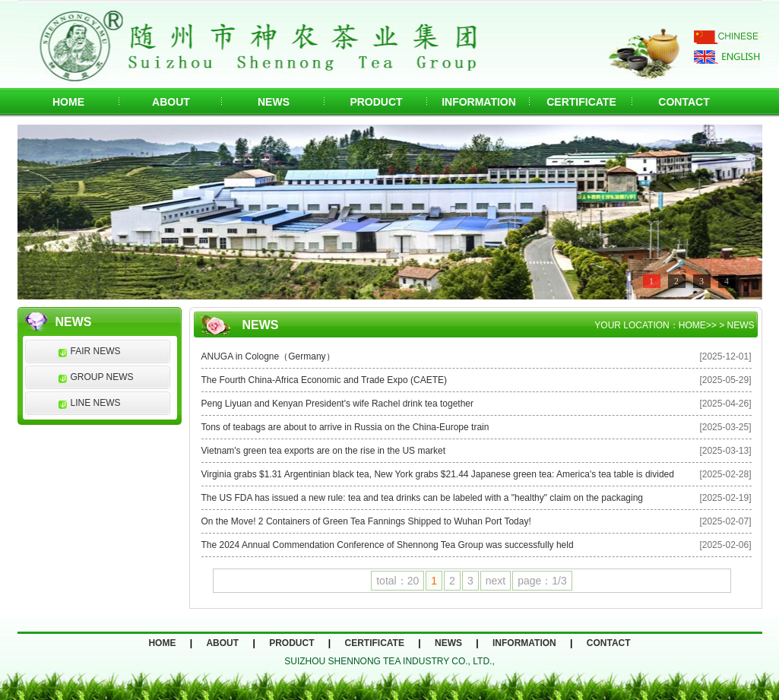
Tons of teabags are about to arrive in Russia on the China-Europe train (345, 427)
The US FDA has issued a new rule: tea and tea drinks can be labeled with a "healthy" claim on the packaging (423, 498)
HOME (68, 102)
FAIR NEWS (96, 351)
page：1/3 (542, 581)
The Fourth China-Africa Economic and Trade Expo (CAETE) (324, 380)
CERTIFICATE (581, 102)
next (496, 581)
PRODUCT (376, 102)
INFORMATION (479, 102)
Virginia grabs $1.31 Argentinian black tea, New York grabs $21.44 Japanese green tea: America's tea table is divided (438, 474)
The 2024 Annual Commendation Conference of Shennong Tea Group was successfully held (388, 545)
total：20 (397, 581)
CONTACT (684, 102)
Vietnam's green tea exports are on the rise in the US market (324, 451)
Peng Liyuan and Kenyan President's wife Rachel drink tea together (338, 404)
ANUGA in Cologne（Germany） (268, 356)
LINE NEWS (96, 403)
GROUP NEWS (102, 377)
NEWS (274, 102)
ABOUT (171, 102)
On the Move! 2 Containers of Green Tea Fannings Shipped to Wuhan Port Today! (366, 521)
